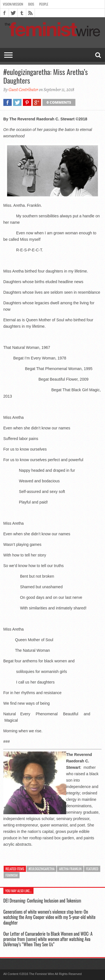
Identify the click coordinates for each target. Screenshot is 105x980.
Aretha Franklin (70, 869)
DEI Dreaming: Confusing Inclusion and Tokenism (42, 901)
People (44, 4)
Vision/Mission (13, 4)
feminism (12, 875)
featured (92, 869)
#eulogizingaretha (41, 869)
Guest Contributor (23, 90)
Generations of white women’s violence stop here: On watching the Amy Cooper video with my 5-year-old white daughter (49, 917)
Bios (31, 4)
